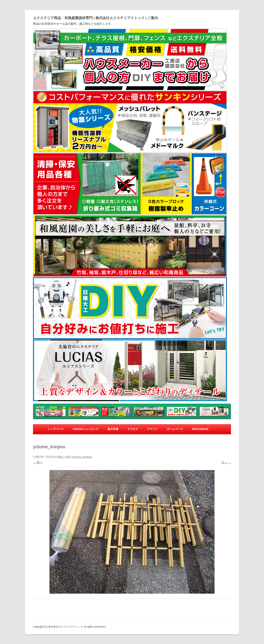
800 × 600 (65, 457)
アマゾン (152, 429)
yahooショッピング (85, 429)
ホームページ (175, 429)
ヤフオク (133, 429)
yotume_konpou (82, 457)
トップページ (55, 429)
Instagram (200, 429)
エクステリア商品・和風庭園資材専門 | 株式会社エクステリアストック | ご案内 (95, 18)
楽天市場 (113, 429)
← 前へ (38, 462)
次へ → (226, 462)
